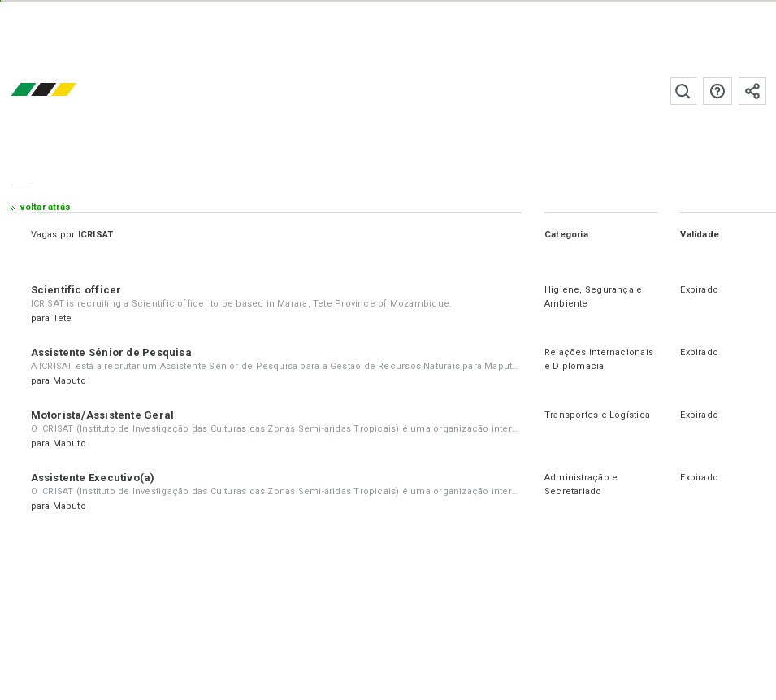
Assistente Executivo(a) (93, 478)
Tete (63, 318)
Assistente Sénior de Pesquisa (111, 352)
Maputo (69, 381)
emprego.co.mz (67, 91)
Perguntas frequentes (717, 91)
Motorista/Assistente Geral (103, 415)
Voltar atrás (46, 207)
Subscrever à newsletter (752, 91)
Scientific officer (76, 290)
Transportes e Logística (597, 415)
